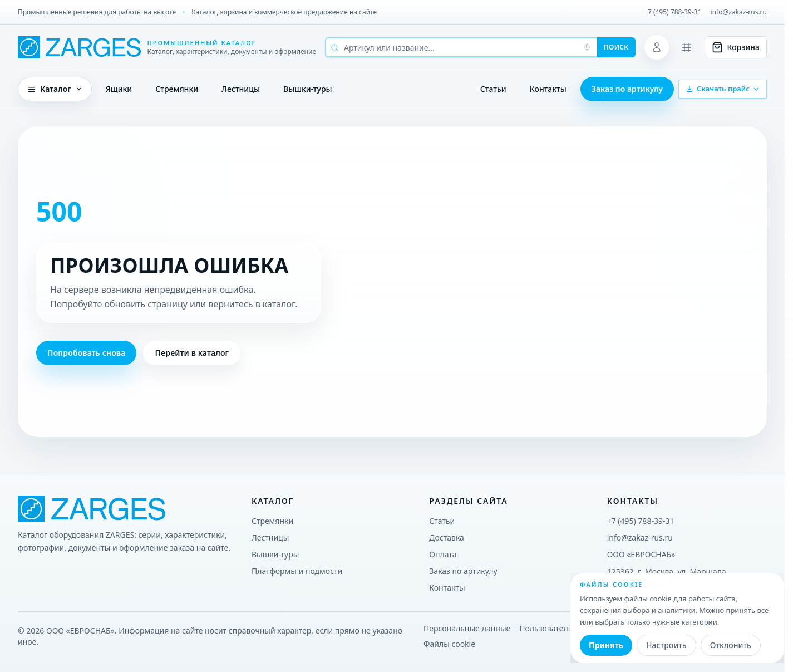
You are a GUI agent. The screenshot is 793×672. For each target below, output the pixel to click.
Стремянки (177, 89)
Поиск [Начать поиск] (616, 47)
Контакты (548, 89)
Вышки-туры (308, 89)
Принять (606, 645)
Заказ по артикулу (627, 89)
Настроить (666, 645)
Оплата (443, 554)
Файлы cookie (449, 644)
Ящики (119, 89)
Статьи (493, 89)
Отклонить (731, 645)
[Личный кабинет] (657, 47)
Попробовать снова (86, 353)
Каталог (55, 89)
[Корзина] (736, 47)
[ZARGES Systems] (167, 47)
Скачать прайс (723, 89)
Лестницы (241, 89)
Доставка (447, 538)
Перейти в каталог (192, 353)
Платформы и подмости (297, 571)
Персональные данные (467, 628)
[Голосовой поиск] (587, 47)
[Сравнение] (687, 47)
